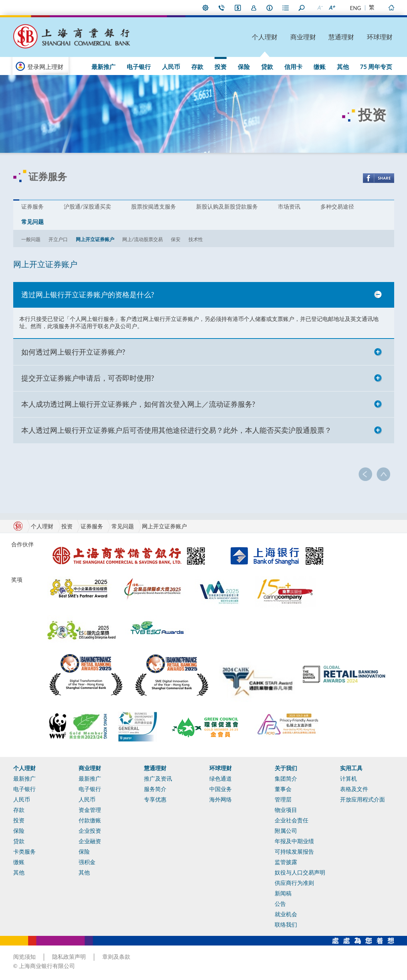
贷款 (267, 67)
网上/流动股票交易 (143, 239)
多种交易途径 (337, 207)
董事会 (283, 789)
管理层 (283, 799)
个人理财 (265, 37)
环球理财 (380, 37)
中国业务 (221, 789)
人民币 (171, 67)
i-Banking (238, 8)
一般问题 (31, 239)
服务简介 (155, 789)
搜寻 (302, 8)
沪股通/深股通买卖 (87, 207)
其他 (343, 67)
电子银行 (139, 67)
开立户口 (58, 239)
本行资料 (270, 8)
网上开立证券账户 (95, 239)
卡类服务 (24, 852)
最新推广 (103, 67)
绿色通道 (221, 779)
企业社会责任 (292, 820)
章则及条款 (116, 957)
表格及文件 (354, 789)
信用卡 (293, 67)
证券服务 (32, 207)
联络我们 (222, 8)
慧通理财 (341, 37)
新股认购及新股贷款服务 (227, 207)
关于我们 (286, 768)
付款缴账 (90, 820)
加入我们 (254, 8)
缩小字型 (320, 8)
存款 (197, 67)
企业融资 (90, 841)
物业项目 (286, 810)
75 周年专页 (376, 67)
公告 (280, 904)
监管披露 (286, 862)
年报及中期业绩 (294, 841)
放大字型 (332, 8)
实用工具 (351, 768)
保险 (244, 67)
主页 (391, 8)
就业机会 (286, 914)
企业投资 (90, 831)
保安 (176, 239)
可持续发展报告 (294, 852)
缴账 (320, 67)
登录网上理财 (45, 67)
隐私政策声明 (69, 957)
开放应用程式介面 (362, 799)
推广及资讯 (158, 779)
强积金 (87, 862)
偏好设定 (206, 8)
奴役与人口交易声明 (300, 872)
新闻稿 (283, 893)
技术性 (196, 239)
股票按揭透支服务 (154, 207)
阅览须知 (24, 957)
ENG (356, 8)
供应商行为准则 (294, 883)
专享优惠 (155, 799)
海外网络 (221, 799)
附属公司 (286, 831)
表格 (286, 8)
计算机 (348, 779)
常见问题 (32, 222)
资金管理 (90, 810)
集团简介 (286, 779)
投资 (221, 67)
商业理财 (303, 37)
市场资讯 (289, 207)
